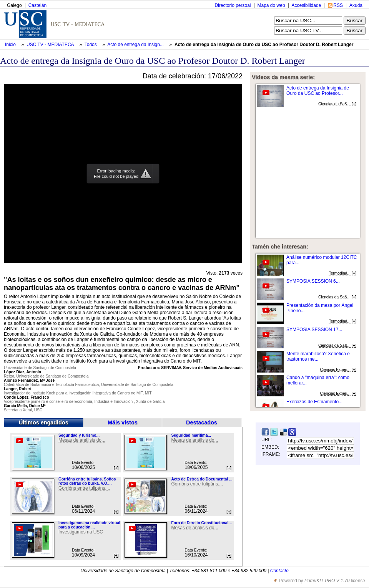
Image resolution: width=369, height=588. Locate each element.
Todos (91, 45)
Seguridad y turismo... (79, 435)
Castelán (37, 5)
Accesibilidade (307, 5)
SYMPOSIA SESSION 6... (313, 281)
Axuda (356, 5)
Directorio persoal (233, 5)
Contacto (279, 571)
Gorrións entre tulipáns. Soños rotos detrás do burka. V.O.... (87, 481)
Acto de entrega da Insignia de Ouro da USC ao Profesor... (318, 91)
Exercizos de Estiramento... (314, 402)
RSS (338, 5)
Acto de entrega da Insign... (135, 45)
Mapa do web (271, 5)
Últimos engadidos (44, 422)
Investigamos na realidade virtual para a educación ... (89, 525)
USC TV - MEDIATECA (51, 45)
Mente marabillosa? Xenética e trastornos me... (318, 356)
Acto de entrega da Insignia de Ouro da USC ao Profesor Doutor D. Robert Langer (264, 45)
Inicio (11, 45)
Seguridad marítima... (191, 435)
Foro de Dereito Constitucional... (201, 523)
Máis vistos (123, 422)
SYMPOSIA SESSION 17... (314, 330)
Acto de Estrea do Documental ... (202, 479)
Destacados (202, 422)
